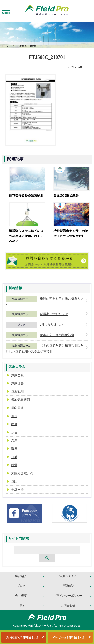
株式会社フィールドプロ (43, 625)
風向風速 (17, 408)
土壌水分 (17, 490)
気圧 (14, 481)
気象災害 (17, 383)
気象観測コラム (21, 299)
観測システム (68, 576)
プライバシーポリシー (68, 596)
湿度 (14, 449)
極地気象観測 (21, 400)
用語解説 (68, 586)
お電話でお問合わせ (22, 637)
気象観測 (17, 391)
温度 (14, 441)
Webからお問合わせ (69, 637)
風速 (14, 416)
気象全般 (17, 375)
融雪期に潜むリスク (54, 314)
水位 (14, 432)
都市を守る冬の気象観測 (57, 335)
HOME (6, 46)
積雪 (14, 465)
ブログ (21, 325)
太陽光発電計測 (22, 473)
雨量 (14, 424)
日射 (14, 457)
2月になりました (52, 324)
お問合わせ (68, 606)
